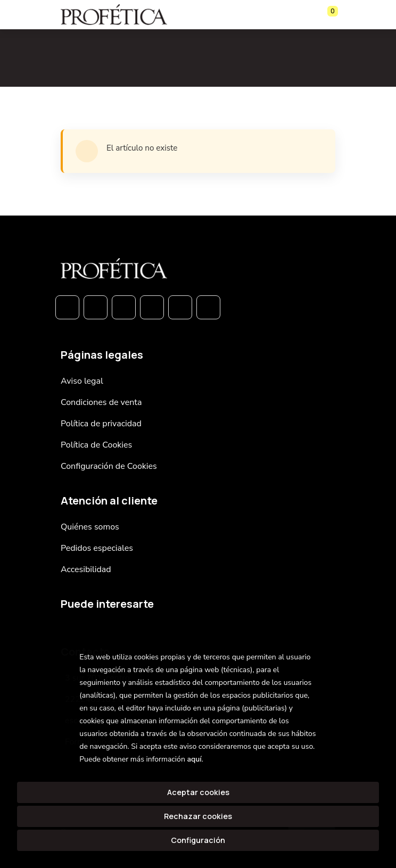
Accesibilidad (86, 569)
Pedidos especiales (97, 548)
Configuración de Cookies (109, 466)
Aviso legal (82, 381)
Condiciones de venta (101, 402)
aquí (194, 759)
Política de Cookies (96, 445)
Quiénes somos (90, 527)
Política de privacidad (101, 424)
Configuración (198, 840)
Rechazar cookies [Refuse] (198, 816)
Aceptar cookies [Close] (198, 792)
